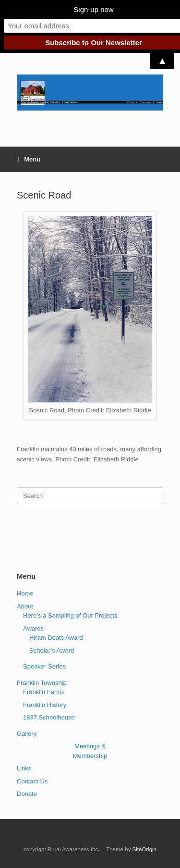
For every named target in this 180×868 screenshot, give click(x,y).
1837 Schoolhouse (49, 717)
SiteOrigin (144, 849)
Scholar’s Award (52, 651)
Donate (27, 794)
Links (24, 768)
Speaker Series (44, 666)
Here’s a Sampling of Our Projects (70, 615)
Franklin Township (42, 683)
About (25, 606)
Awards (33, 628)
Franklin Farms (44, 692)
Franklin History (45, 705)
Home (25, 593)
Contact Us (32, 781)
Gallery (27, 734)
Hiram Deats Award (56, 638)
